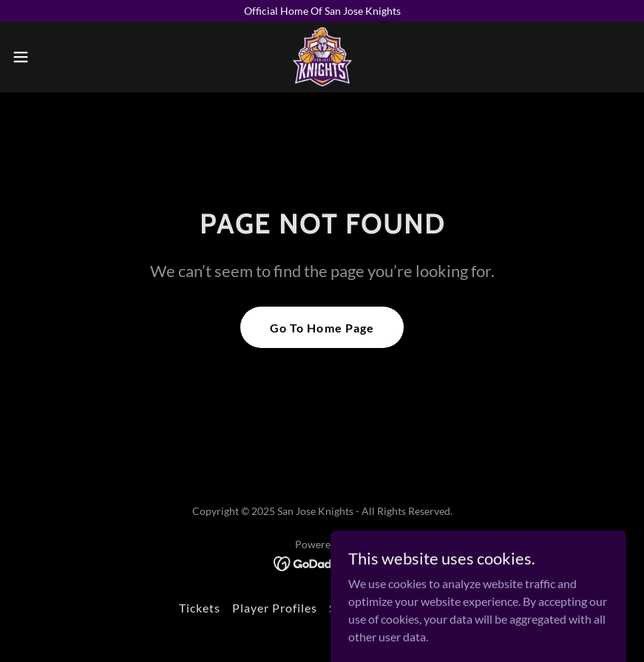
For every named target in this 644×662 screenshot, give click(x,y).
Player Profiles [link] (275, 608)
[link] (322, 57)
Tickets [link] (200, 608)
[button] (53, 57)
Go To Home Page (322, 328)
